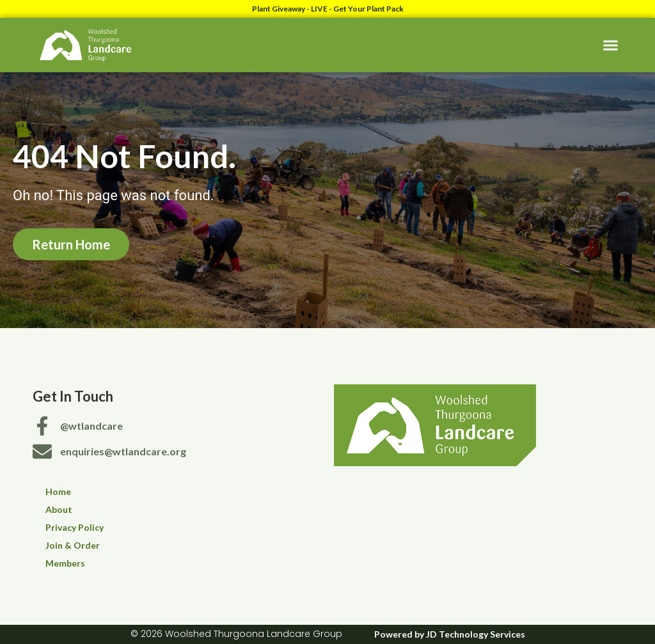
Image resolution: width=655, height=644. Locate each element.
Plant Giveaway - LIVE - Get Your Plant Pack (328, 9)
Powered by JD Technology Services (450, 634)
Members (65, 563)
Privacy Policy (75, 527)
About (59, 509)
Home (58, 491)
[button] (610, 45)
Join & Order (73, 545)
